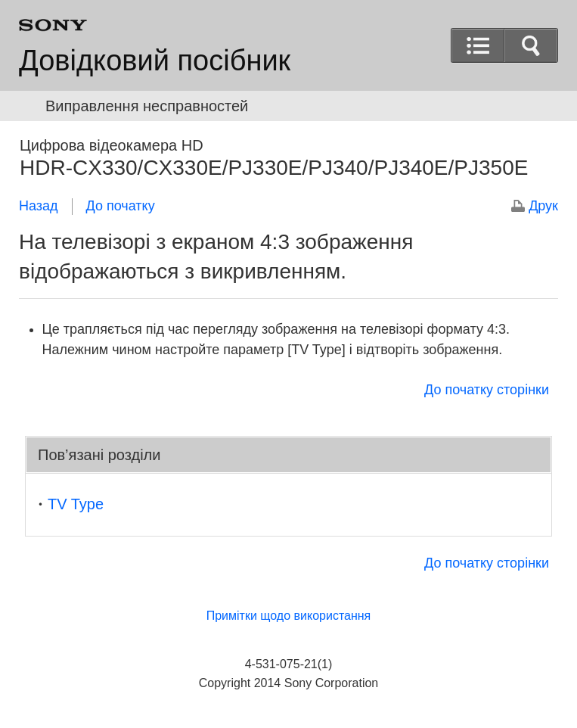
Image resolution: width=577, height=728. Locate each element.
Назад (39, 206)
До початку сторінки (487, 390)
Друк (543, 206)
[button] (531, 45)
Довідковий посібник (155, 61)
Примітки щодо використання (289, 616)
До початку (121, 206)
